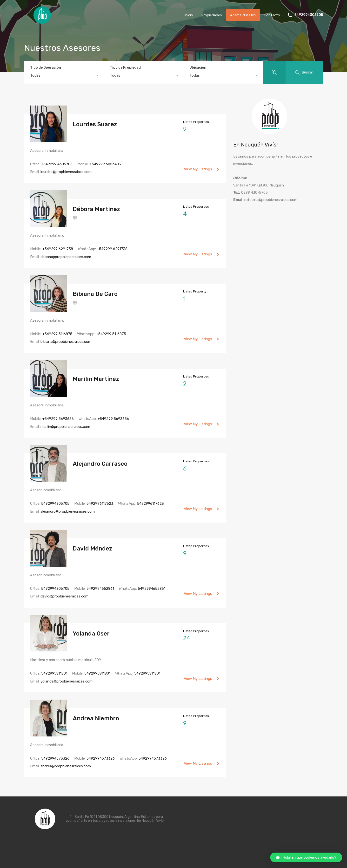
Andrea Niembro (96, 718)
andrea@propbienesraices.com (66, 766)
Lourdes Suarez (95, 124)
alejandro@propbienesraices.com (68, 511)
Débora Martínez (96, 209)
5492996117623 (100, 504)
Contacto (272, 15)
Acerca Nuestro (243, 15)
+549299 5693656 (58, 419)
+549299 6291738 (58, 249)
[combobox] (64, 75)
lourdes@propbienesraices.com (66, 172)
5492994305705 (309, 15)
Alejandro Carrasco (100, 464)
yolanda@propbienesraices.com (67, 681)
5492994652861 (100, 589)
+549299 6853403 (105, 164)
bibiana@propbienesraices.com (66, 342)
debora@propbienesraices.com (66, 257)
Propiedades (212, 15)
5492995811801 (54, 673)
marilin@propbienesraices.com (65, 427)
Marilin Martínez (96, 379)
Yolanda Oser (91, 634)
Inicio (189, 15)
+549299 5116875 (57, 334)
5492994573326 (55, 758)
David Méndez (93, 549)
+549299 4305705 (57, 164)
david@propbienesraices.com (64, 596)
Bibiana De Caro (95, 294)
